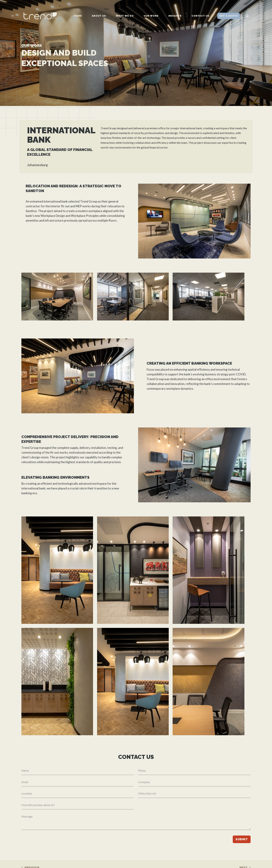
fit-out (65, 214)
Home (78, 16)
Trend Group (89, 209)
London (133, 864)
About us (99, 16)
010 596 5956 (204, 850)
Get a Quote (229, 16)
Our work (151, 16)
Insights (175, 16)
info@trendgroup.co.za (210, 854)
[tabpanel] (136, 53)
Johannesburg (137, 850)
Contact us (200, 16)
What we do (125, 16)
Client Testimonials (174, 864)
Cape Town (136, 854)
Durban (134, 859)
